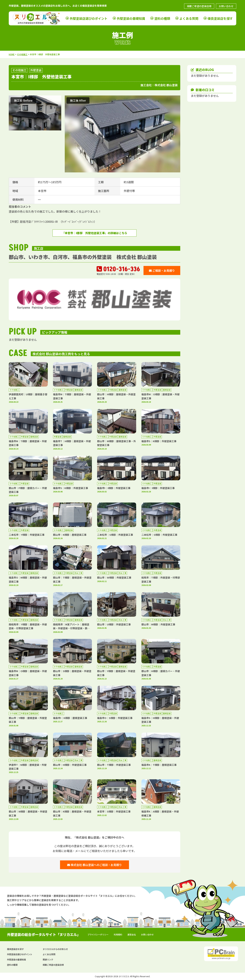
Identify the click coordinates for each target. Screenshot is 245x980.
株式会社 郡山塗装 (166, 85)
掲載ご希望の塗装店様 (199, 6)
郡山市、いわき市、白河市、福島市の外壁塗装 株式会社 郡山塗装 (83, 257)
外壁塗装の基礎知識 (131, 18)
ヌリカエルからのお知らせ (55, 949)
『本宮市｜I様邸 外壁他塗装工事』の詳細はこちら (95, 233)
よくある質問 (189, 18)
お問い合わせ (226, 6)
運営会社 (132, 934)
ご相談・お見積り (162, 270)
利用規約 (118, 934)
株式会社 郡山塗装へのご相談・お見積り (94, 865)
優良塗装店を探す (220, 18)
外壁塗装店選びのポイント (89, 18)
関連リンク (48, 959)
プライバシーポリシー (98, 934)
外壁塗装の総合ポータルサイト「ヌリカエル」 (44, 934)
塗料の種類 (162, 18)
